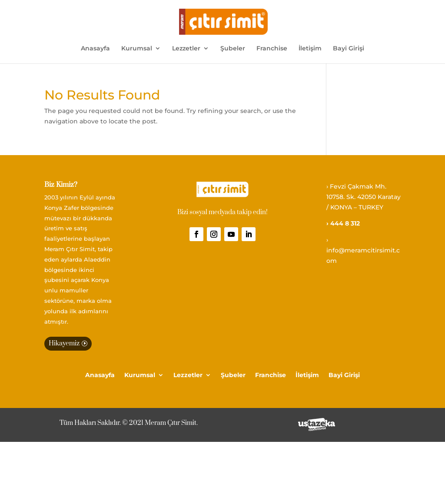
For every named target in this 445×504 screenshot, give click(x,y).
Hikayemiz (64, 343)
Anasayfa (95, 49)
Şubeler (233, 49)
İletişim (310, 49)
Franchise (272, 49)
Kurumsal (137, 49)
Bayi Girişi (349, 49)
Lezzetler (186, 49)
